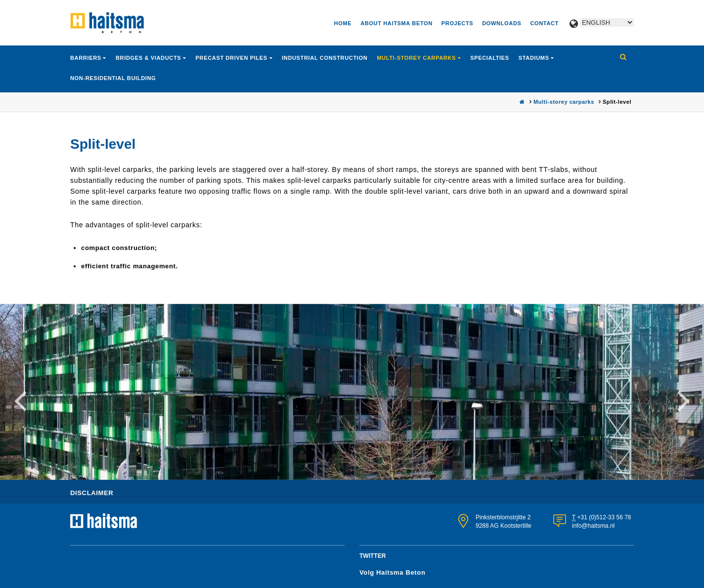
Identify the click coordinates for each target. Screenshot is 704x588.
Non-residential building (113, 78)
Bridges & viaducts (149, 58)
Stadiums (535, 58)
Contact (544, 23)
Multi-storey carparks (417, 58)
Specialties (490, 58)
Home (343, 23)
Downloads (502, 23)
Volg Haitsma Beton (393, 572)
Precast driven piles (233, 58)
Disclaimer (92, 493)
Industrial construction (325, 58)
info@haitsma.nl (593, 526)
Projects (458, 23)
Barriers (87, 58)
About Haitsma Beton (396, 23)
